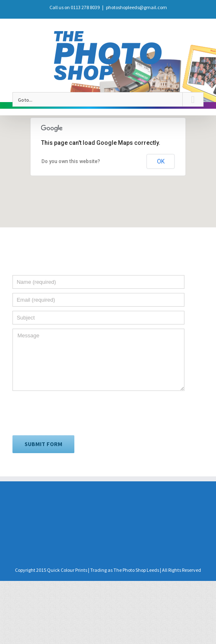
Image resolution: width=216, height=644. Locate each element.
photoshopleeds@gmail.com (136, 7)
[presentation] (76, 412)
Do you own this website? (71, 161)
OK (161, 161)
